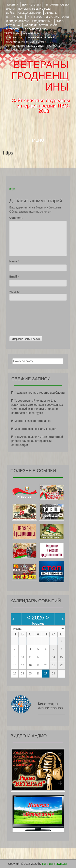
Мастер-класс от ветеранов (32, 421)
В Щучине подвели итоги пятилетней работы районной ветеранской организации (37, 441)
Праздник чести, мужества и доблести (40, 393)
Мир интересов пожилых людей (35, 429)
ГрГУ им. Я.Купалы (55, 864)
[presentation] (26, 317)
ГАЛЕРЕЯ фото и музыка (43, 17)
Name (13, 261)
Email (13, 277)
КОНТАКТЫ (27, 50)
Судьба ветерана (30, 13)
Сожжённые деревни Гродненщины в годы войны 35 (30, 42)
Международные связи (28, 46)
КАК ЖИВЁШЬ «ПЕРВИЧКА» (22, 36)
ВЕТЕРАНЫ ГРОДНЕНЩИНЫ (40, 76)
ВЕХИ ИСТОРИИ (31, 5)
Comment (16, 218)
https (12, 189)
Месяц (17, 629)
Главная (13, 5)
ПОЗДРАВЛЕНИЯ (42, 21)
